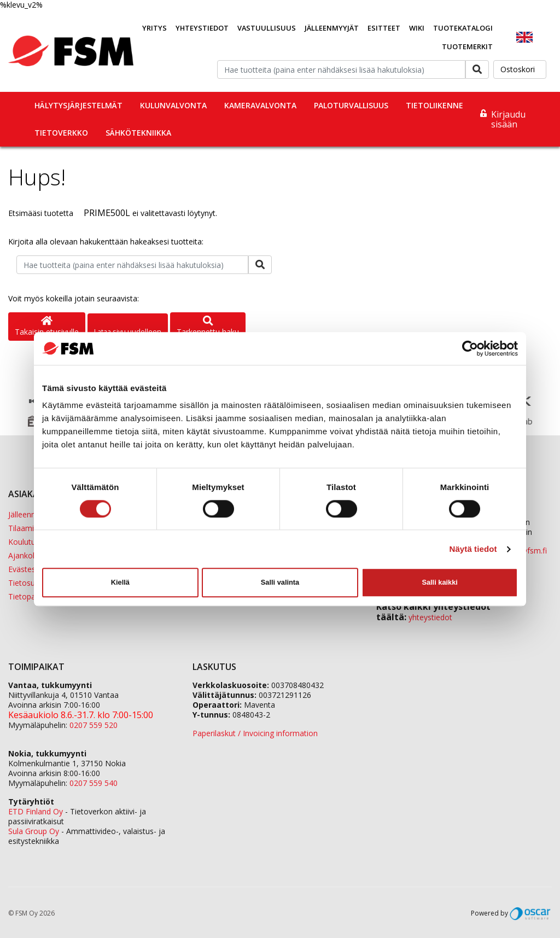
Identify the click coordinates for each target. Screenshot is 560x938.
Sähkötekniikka (138, 133)
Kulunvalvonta (173, 105)
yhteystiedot (430, 617)
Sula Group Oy (34, 831)
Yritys (154, 28)
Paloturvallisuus (351, 105)
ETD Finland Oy (36, 811)
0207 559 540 (94, 783)
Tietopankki (29, 596)
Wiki (417, 28)
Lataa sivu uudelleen (128, 331)
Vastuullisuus (267, 28)
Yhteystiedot (202, 28)
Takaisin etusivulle (47, 327)
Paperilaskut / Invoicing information (255, 733)
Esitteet (384, 28)
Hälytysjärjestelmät (78, 105)
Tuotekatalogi (463, 28)
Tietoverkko (61, 133)
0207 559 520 (94, 725)
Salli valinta (280, 582)
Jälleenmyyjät (332, 28)
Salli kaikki (439, 582)
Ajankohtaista (33, 555)
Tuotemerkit (467, 46)
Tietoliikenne (434, 105)
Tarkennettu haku (208, 327)
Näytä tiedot (473, 549)
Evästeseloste (33, 569)
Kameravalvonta (260, 105)
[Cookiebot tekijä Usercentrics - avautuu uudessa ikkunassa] (470, 348)
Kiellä (120, 582)
